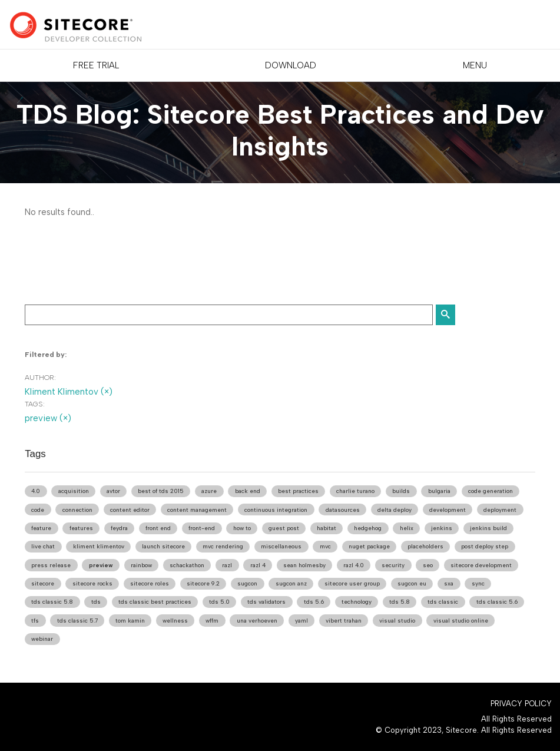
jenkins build (488, 528)
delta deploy (395, 510)
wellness (175, 621)
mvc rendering (223, 546)
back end (248, 491)
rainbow (141, 565)
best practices (298, 491)
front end (158, 528)
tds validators (266, 602)
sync (478, 583)
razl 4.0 (354, 565)
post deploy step (485, 546)
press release (51, 565)
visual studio (397, 621)
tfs (35, 621)
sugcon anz (291, 583)
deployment (500, 510)
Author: (40, 378)
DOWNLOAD (291, 65)
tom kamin (130, 621)
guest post (284, 528)
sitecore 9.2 (203, 583)
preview (101, 565)
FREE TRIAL (96, 65)
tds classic (443, 602)
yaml (301, 621)
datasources (343, 510)
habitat (327, 528)
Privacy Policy (521, 704)
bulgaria (439, 491)
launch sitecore (163, 546)
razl (227, 565)
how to (242, 528)
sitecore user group (352, 583)
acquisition (74, 491)
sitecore (43, 583)
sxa (449, 583)
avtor (113, 491)
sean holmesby (304, 565)
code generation (491, 491)
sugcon (247, 583)
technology (357, 602)
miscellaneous (281, 546)
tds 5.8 (400, 602)
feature (41, 528)
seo (428, 565)
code (38, 510)
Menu (475, 65)
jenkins (442, 528)
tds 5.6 (314, 602)
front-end (202, 528)
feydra (119, 528)
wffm (212, 621)
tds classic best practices (155, 602)
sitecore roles (150, 583)
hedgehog (368, 528)
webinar (42, 639)
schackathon (187, 565)
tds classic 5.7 (77, 621)
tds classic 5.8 (52, 602)
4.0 (36, 491)
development (448, 510)
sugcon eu (412, 583)
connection (77, 510)
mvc (325, 546)
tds (96, 602)
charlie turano (355, 491)
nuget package (369, 546)
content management (197, 510)
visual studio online (461, 621)
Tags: (35, 404)
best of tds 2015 (161, 491)
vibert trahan (344, 621)
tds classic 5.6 (497, 602)
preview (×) (48, 418)
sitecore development (481, 565)
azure (209, 491)
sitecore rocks (92, 583)
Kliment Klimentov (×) (69, 392)
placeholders (425, 546)
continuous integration (276, 510)
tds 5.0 (219, 602)
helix (407, 528)
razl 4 (258, 565)
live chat (43, 546)
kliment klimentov (99, 546)
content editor (130, 510)
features (81, 528)
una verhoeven (257, 621)
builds (401, 491)
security (393, 565)
